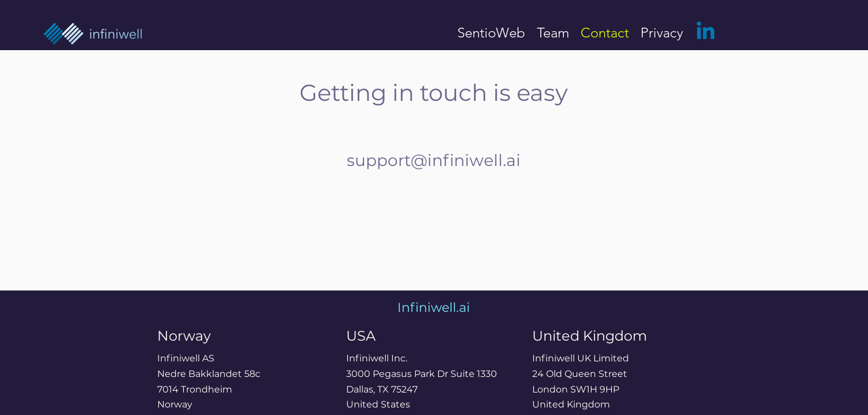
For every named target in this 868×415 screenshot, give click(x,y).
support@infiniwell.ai (434, 160)
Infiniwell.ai (434, 308)
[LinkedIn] (706, 32)
